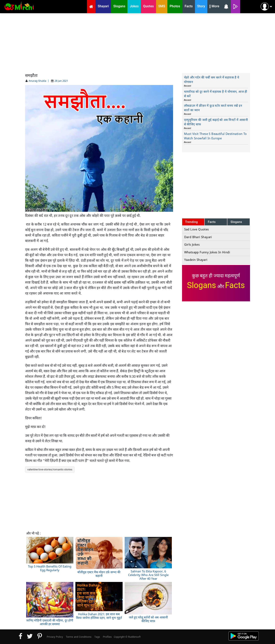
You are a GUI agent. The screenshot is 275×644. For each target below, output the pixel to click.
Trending (192, 222)
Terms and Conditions (79, 637)
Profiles (107, 637)
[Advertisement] (138, 43)
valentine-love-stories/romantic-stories (50, 469)
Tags (97, 637)
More (214, 7)
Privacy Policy (55, 637)
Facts (212, 222)
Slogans (236, 222)
